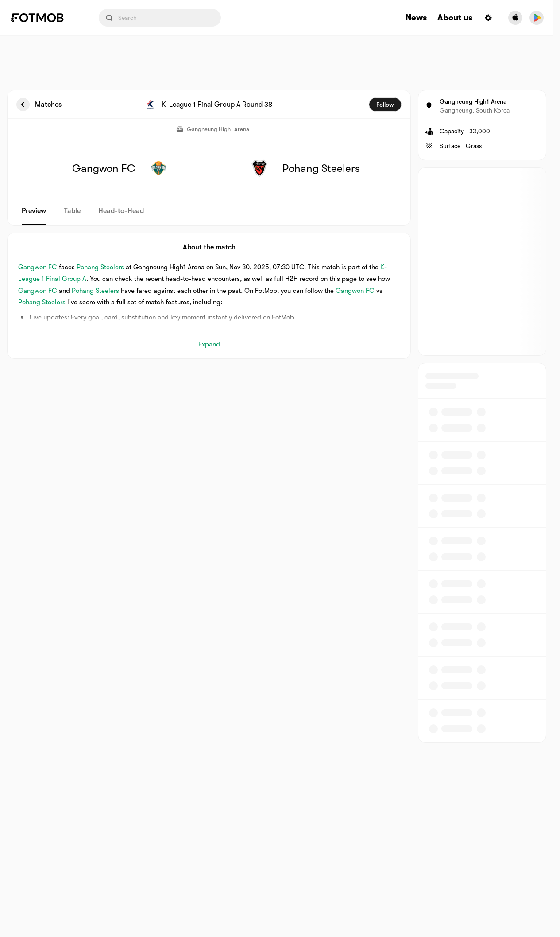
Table (72, 211)
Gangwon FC (38, 267)
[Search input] (160, 18)
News (416, 18)
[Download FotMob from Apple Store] (515, 18)
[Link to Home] (43, 18)
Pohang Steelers (100, 267)
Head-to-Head (121, 211)
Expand (209, 344)
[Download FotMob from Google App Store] (537, 18)
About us (455, 18)
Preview (34, 211)
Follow (385, 105)
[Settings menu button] (488, 18)
